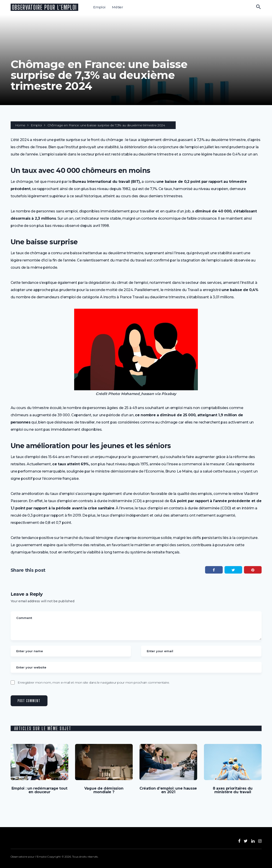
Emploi (99, 7)
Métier (118, 7)
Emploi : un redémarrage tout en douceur (39, 790)
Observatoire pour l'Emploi (45, 7)
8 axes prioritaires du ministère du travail (233, 790)
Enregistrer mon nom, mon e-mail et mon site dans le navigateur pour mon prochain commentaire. (94, 682)
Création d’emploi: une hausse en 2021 (168, 790)
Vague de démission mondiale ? (104, 790)
